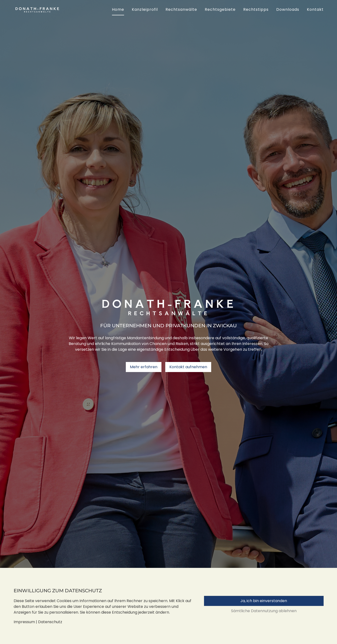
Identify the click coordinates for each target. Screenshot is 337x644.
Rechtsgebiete (220, 9)
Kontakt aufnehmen (188, 367)
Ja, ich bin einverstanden (264, 601)
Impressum (24, 622)
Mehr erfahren (144, 367)
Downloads (288, 9)
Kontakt (315, 9)
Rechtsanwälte (181, 9)
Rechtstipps (256, 9)
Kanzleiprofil (145, 9)
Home (118, 9)
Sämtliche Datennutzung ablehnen (264, 611)
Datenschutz (50, 622)
